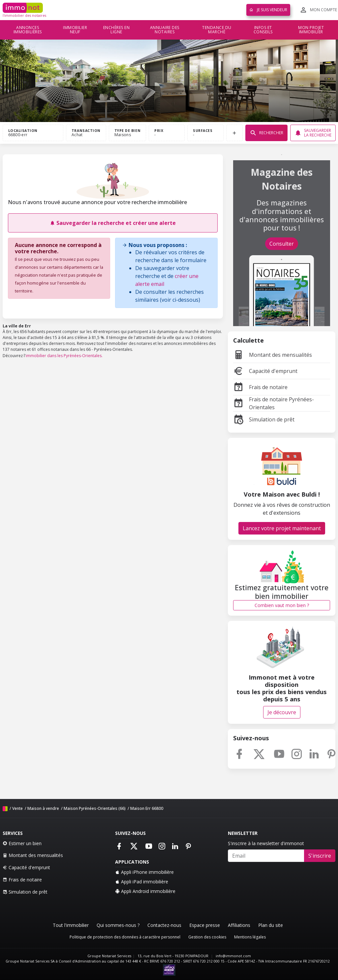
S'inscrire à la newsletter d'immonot (266, 843)
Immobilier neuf (75, 30)
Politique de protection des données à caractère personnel (125, 937)
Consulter (282, 244)
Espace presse (205, 925)
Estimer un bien (22, 843)
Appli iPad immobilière (142, 882)
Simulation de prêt (264, 419)
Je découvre (282, 712)
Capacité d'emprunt (265, 371)
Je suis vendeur (268, 10)
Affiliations (239, 925)
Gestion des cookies (207, 937)
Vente (17, 808)
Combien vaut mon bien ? (282, 605)
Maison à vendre (43, 808)
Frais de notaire (260, 387)
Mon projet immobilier (311, 30)
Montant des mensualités (273, 355)
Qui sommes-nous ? (118, 925)
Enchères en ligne (117, 30)
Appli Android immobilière (145, 891)
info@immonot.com (233, 956)
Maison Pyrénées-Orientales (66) (95, 808)
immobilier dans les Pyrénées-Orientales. (64, 356)
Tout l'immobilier (71, 925)
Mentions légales (250, 937)
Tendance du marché (217, 30)
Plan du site (271, 925)
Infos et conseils (263, 30)
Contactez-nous (164, 925)
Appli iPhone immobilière (144, 872)
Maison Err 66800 (147, 808)
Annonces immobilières (28, 30)
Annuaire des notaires (165, 30)
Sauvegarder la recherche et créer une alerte (113, 223)
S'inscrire (320, 856)
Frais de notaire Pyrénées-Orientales (274, 403)
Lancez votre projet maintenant (282, 528)
